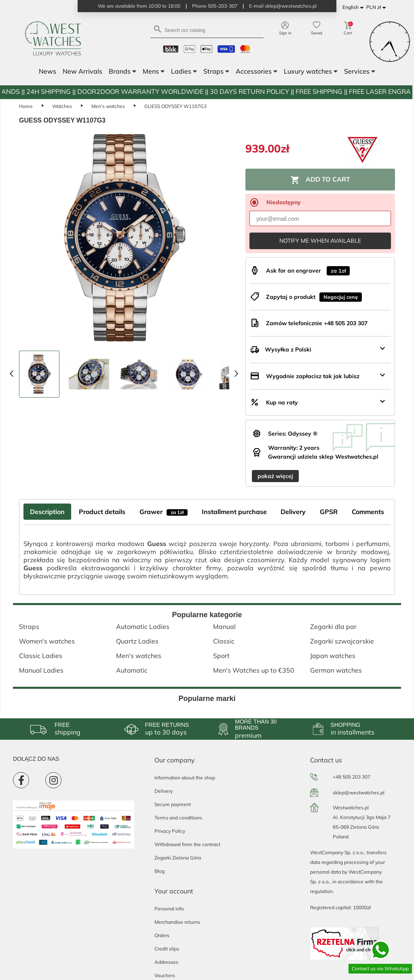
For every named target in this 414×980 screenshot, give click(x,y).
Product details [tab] (102, 512)
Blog (159, 871)
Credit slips (167, 949)
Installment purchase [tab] (234, 512)
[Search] (207, 30)
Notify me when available (320, 241)
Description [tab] (47, 512)
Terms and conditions (178, 818)
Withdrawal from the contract (187, 844)
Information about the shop (185, 778)
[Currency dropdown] (377, 7)
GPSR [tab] (329, 512)
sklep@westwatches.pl (359, 793)
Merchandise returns (177, 922)
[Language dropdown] (354, 7)
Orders (162, 935)
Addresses (166, 962)
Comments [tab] (368, 512)
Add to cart (320, 180)
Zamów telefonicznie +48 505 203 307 (317, 323)
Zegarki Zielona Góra (178, 858)
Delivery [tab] (293, 512)
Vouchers (165, 975)
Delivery (164, 791)
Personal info (169, 909)
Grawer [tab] (164, 512)
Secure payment (173, 804)
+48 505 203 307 (352, 777)
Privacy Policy (170, 831)
